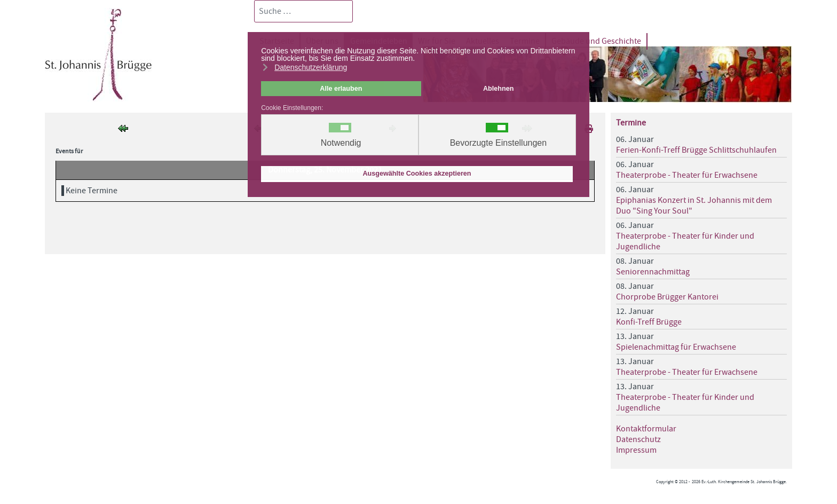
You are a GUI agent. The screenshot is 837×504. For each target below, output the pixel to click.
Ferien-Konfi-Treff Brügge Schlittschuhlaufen (696, 150)
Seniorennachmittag (653, 272)
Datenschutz (638, 439)
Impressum (636, 450)
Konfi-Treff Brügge (649, 322)
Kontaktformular (646, 429)
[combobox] (303, 11)
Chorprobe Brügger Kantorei (667, 297)
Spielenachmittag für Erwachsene (676, 347)
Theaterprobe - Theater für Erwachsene (687, 175)
